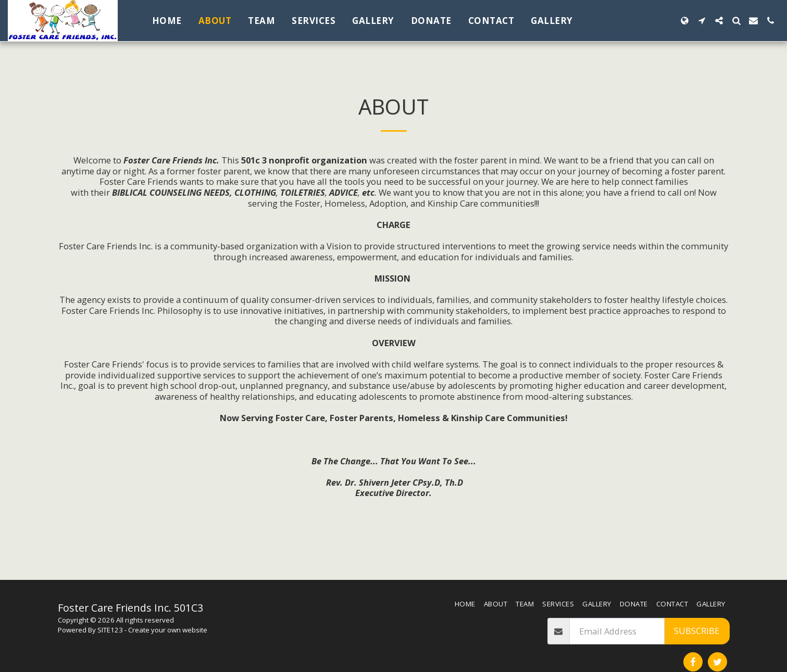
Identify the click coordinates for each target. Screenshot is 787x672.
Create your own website (168, 630)
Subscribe (697, 631)
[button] (702, 21)
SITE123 (110, 630)
